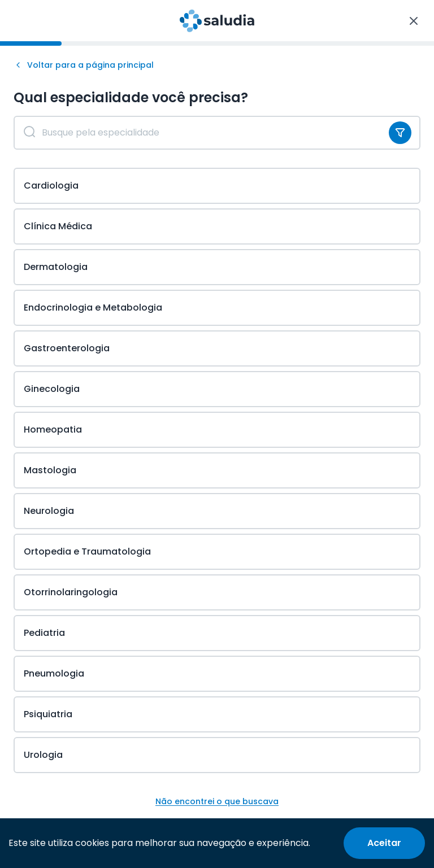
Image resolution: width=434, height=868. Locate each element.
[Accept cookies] (384, 843)
